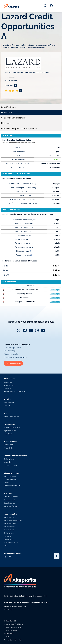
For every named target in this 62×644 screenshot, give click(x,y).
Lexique (6, 483)
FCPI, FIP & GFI (9, 445)
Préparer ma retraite (11, 354)
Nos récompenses (10, 523)
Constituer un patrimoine (12, 348)
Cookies (6, 637)
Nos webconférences (11, 506)
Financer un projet (10, 351)
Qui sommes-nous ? (10, 517)
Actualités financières (11, 497)
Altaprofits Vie (8, 382)
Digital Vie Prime (9, 385)
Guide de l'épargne (10, 476)
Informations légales (11, 630)
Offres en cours (9, 539)
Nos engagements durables (13, 520)
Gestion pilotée (9, 459)
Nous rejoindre (9, 530)
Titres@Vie (7, 388)
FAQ (5, 546)
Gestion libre (8, 462)
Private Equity (8, 448)
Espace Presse (9, 557)
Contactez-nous (9, 533)
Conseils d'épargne (10, 479)
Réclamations (8, 634)
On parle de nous (10, 503)
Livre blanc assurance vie (12, 486)
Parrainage (7, 536)
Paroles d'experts (10, 500)
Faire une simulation (13, 363)
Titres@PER (8, 406)
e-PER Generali (9, 402)
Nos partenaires (9, 527)
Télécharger (55, 290)
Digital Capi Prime (10, 431)
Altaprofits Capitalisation (12, 428)
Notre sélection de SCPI (12, 417)
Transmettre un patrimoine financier (16, 357)
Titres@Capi (8, 434)
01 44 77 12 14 (9, 610)
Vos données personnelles (13, 640)
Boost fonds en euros (11, 542)
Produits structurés (10, 465)
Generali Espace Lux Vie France (14, 391)
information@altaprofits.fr (13, 627)
